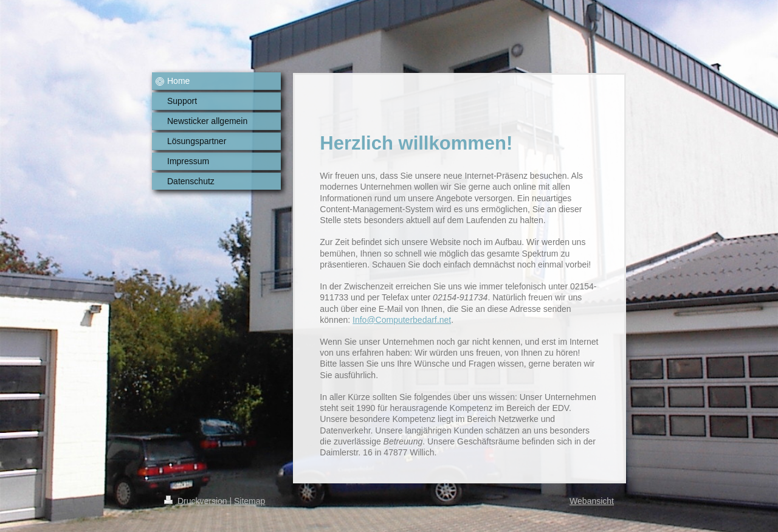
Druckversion (197, 501)
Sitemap (250, 501)
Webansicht (592, 501)
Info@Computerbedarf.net (402, 320)
